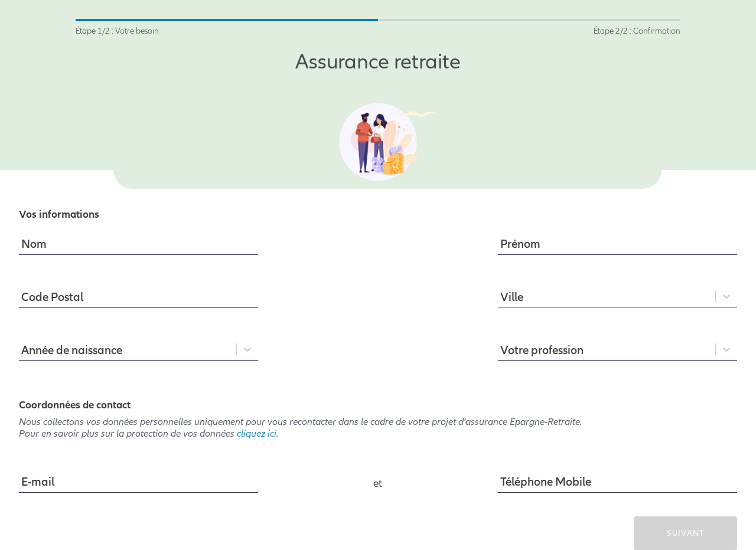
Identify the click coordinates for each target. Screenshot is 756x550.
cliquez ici (257, 434)
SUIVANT (685, 533)
